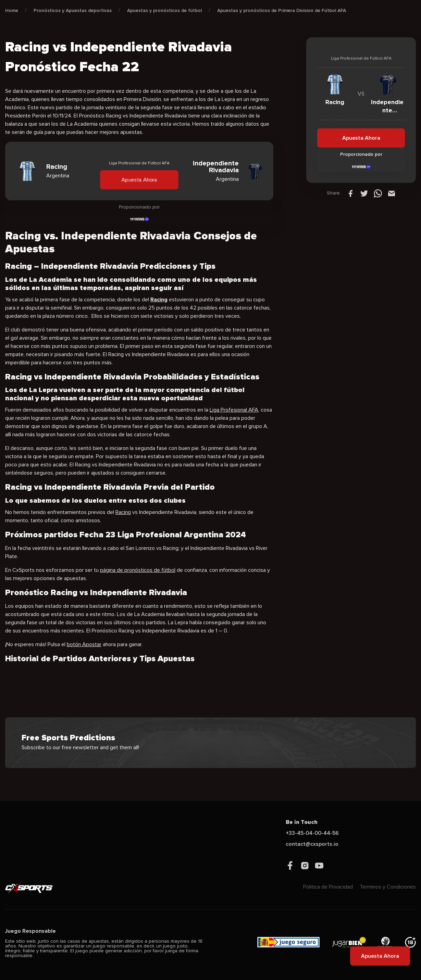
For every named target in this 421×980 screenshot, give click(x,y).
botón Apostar (84, 644)
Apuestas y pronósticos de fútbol (164, 10)
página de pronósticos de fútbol (138, 570)
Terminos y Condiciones (388, 887)
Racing (123, 512)
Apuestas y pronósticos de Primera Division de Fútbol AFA (282, 10)
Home (12, 10)
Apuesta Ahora (139, 179)
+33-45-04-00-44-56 (312, 833)
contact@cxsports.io (312, 844)
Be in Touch (302, 822)
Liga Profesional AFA (234, 410)
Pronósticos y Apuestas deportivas (73, 10)
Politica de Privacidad (328, 887)
